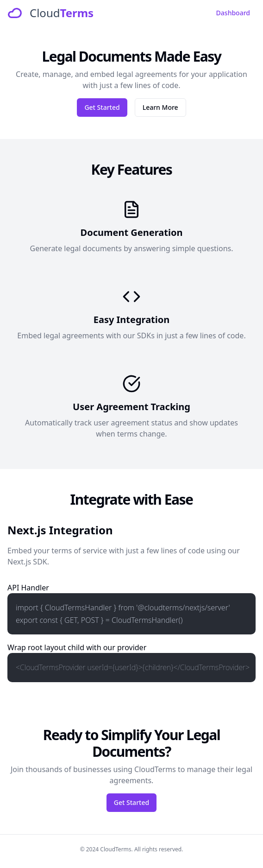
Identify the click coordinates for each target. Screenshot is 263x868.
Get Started (102, 107)
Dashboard (233, 13)
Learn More (160, 107)
